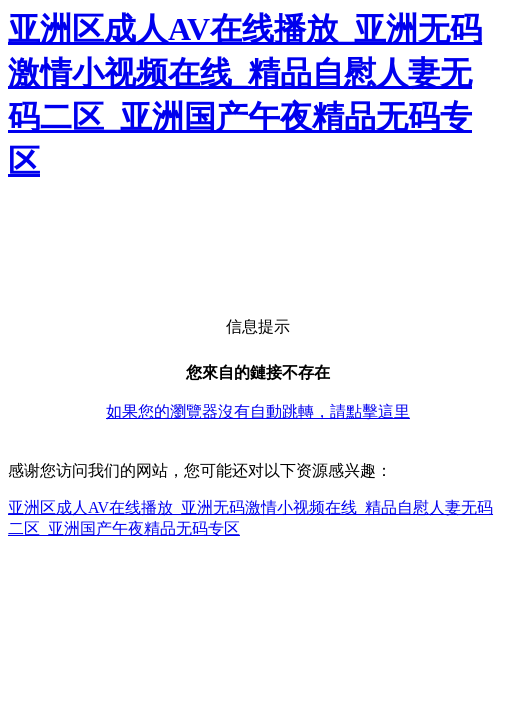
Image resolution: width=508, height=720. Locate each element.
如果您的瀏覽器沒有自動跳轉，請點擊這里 (258, 411)
